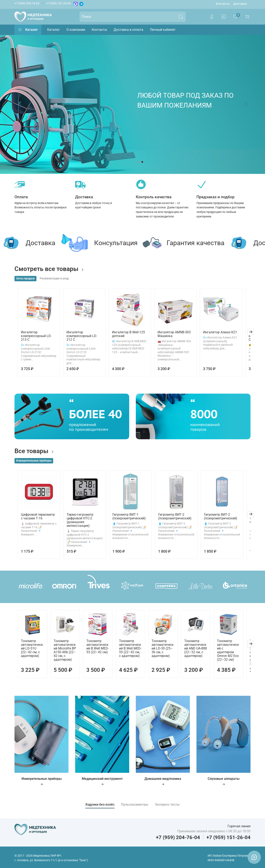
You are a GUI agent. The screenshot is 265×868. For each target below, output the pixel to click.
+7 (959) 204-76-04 (27, 3)
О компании (76, 30)
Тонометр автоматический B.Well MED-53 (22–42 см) (98, 649)
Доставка (240, 4)
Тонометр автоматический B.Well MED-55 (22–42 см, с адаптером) (132, 650)
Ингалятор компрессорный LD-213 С (36, 338)
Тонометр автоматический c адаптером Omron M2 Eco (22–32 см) (235, 650)
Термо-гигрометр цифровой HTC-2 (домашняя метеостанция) (79, 521)
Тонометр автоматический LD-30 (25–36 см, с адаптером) (166, 650)
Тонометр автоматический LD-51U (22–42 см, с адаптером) (30, 650)
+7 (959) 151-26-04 (58, 3)
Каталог (28, 30)
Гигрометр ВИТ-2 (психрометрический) (178, 517)
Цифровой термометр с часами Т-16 (36, 517)
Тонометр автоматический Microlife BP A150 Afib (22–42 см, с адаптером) (64, 652)
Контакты (223, 4)
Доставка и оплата (128, 30)
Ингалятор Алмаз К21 (226, 334)
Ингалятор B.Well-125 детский (130, 336)
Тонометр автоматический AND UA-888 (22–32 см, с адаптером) (201, 650)
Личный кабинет (163, 30)
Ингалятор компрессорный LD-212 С (84, 338)
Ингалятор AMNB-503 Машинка (178, 336)
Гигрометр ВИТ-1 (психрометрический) (130, 517)
